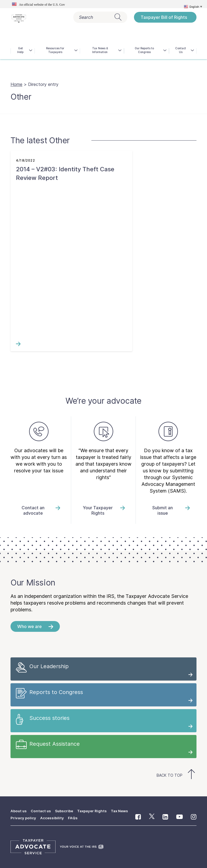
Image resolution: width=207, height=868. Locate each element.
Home (16, 84)
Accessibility (53, 818)
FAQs (74, 818)
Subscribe (66, 811)
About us (19, 811)
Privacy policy (23, 818)
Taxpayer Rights (94, 811)
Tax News (123, 811)
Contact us (42, 811)
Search (100, 17)
